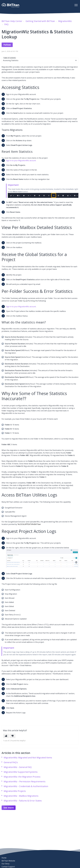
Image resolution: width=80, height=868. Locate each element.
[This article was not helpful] (12, 736)
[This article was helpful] (6, 736)
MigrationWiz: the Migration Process (22, 777)
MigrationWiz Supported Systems (21, 772)
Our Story (5, 864)
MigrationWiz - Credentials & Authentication (26, 786)
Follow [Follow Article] (7, 45)
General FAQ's (11, 762)
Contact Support (8, 867)
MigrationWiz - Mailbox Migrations (21, 796)
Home (4, 858)
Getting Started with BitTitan (40, 21)
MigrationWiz (65, 21)
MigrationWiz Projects (15, 791)
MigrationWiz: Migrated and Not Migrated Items (28, 758)
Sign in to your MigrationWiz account (21, 307)
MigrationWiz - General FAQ (18, 767)
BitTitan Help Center (12, 21)
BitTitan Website (8, 861)
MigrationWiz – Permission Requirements (25, 781)
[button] (76, 5)
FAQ (6, 24)
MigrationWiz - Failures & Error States (23, 801)
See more (9, 808)
